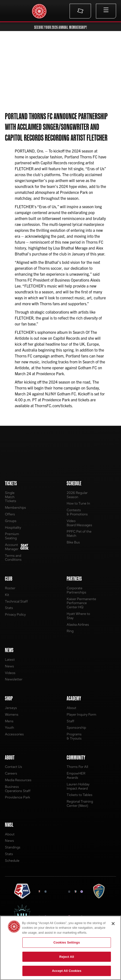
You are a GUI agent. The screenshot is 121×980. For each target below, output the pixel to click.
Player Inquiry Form (81, 714)
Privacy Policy (15, 614)
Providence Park (17, 797)
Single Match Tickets (11, 497)
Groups (11, 521)
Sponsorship (76, 727)
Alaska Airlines (78, 624)
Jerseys (11, 708)
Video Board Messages (79, 523)
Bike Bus (73, 542)
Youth (9, 727)
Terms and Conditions (13, 558)
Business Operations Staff (18, 789)
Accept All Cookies (67, 971)
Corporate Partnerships (76, 590)
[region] (60, 948)
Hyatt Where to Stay (78, 616)
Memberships (15, 507)
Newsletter (14, 679)
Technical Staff (16, 601)
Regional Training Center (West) (80, 803)
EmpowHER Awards (76, 775)
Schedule (12, 860)
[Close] (113, 924)
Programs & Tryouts (74, 736)
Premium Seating (12, 536)
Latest (10, 659)
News (9, 666)
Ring (70, 631)
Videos (10, 673)
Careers (11, 773)
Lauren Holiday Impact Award (78, 786)
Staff (70, 721)
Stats (9, 608)
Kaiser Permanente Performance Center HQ (81, 603)
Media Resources (18, 780)
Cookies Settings (67, 942)
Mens (9, 721)
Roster (10, 588)
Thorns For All (77, 767)
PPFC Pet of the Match (79, 533)
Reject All (67, 957)
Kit (7, 595)
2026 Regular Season (77, 495)
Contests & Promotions (77, 512)
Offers (10, 514)
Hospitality (13, 527)
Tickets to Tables (80, 795)
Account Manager (12, 547)
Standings (13, 847)
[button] (106, 11)
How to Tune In (78, 503)
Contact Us (14, 767)
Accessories (14, 734)
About (71, 708)
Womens (12, 714)
